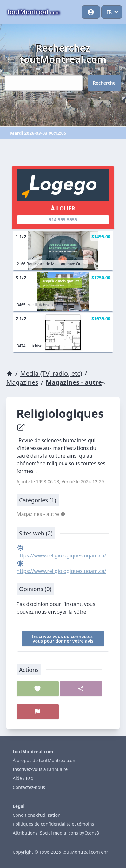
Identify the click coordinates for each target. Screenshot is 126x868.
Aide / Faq (23, 778)
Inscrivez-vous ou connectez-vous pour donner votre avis (63, 639)
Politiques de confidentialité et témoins (53, 824)
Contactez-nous (29, 787)
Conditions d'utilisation (37, 815)
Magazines (22, 382)
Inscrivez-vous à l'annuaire (40, 769)
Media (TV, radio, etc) (51, 373)
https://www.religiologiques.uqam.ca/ (61, 555)
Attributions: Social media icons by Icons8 (56, 833)
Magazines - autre (75, 382)
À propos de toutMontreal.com (45, 760)
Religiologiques (62, 419)
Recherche (104, 83)
